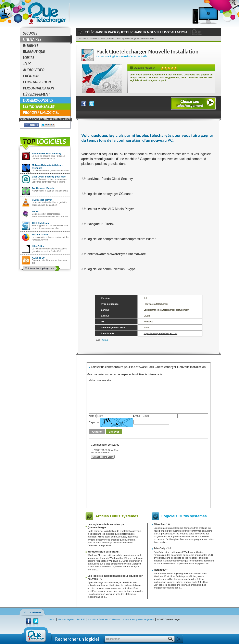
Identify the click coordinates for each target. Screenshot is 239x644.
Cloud (105, 340)
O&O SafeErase (41, 223)
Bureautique (34, 52)
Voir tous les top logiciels (40, 268)
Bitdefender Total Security (47, 153)
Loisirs (29, 58)
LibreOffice (38, 246)
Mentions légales (66, 620)
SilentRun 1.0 (162, 524)
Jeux (27, 64)
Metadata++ (161, 570)
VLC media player (42, 200)
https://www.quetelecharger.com (161, 333)
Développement (36, 94)
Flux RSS (81, 620)
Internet (31, 45)
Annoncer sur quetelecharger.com (138, 620)
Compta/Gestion (37, 82)
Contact (52, 620)
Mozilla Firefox (40, 234)
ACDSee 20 (38, 258)
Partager (86, 103)
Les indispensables (39, 106)
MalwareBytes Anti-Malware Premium (48, 166)
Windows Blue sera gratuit (103, 552)
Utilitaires (47, 39)
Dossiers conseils (38, 100)
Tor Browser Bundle (43, 188)
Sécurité (30, 33)
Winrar (36, 211)
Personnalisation (39, 88)
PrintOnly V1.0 (162, 548)
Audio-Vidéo (34, 70)
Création (31, 76)
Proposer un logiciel (41, 113)
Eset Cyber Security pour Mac (49, 177)
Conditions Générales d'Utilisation (104, 620)
